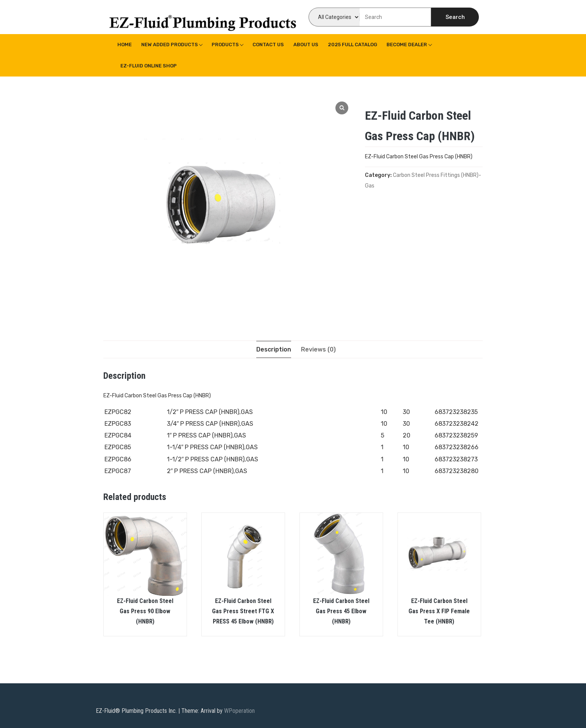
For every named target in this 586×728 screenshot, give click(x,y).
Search (455, 17)
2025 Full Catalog (352, 45)
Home (125, 45)
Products (225, 45)
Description (274, 349)
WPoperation (239, 711)
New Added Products (170, 45)
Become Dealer (407, 45)
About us (306, 45)
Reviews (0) (318, 349)
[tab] (274, 349)
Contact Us (268, 45)
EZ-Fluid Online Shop (149, 66)
